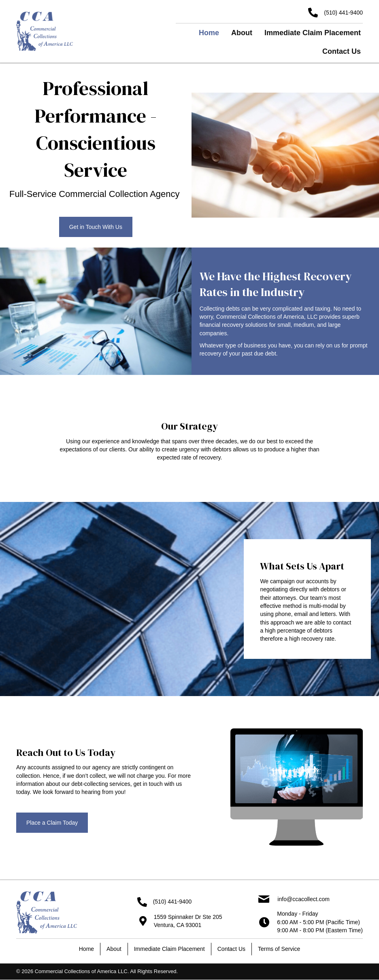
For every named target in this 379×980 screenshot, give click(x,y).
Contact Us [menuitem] (231, 949)
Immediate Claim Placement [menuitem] (169, 949)
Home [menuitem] (86, 949)
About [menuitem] (114, 949)
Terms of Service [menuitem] (279, 949)
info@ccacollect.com (303, 899)
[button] (96, 227)
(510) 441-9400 (343, 13)
